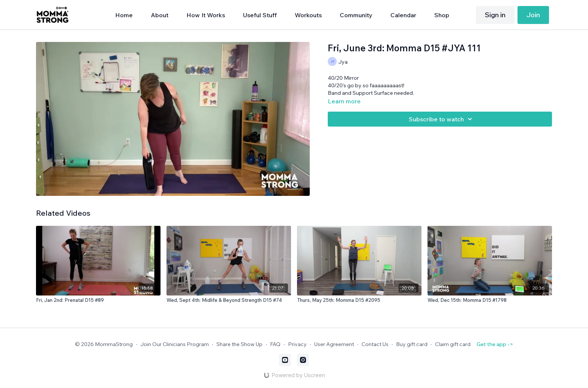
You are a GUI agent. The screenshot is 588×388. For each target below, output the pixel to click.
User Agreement (334, 344)
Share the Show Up (239, 344)
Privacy (297, 344)
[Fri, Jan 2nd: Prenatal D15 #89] (98, 300)
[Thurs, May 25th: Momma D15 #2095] (359, 300)
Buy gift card (412, 344)
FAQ (275, 344)
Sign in (495, 15)
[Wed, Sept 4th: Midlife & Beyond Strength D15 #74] (229, 300)
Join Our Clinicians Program (175, 344)
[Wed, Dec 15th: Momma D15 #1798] (490, 300)
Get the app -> (495, 344)
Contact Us (375, 344)
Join (533, 15)
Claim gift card (453, 344)
